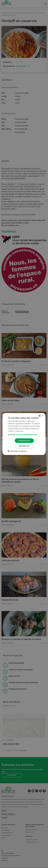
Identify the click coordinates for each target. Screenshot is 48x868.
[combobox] (40, 416)
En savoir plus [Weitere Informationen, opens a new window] (19, 431)
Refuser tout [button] (24, 446)
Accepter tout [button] (24, 441)
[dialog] (24, 434)
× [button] (42, 416)
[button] (24, 435)
